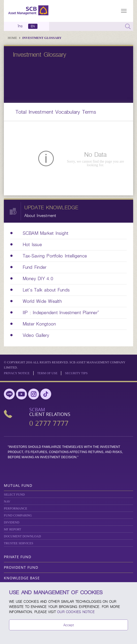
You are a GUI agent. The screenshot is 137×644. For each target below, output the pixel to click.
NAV (7, 501)
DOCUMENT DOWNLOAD (22, 536)
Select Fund (14, 495)
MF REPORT (13, 529)
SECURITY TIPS (76, 373)
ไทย (20, 26)
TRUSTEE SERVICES (18, 543)
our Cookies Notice (76, 612)
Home (13, 38)
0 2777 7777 (49, 423)
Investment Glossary (42, 38)
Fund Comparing (18, 515)
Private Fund (18, 557)
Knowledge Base (22, 578)
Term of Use (47, 373)
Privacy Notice (17, 373)
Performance (16, 508)
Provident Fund (21, 567)
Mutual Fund (18, 485)
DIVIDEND (12, 522)
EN (33, 26)
